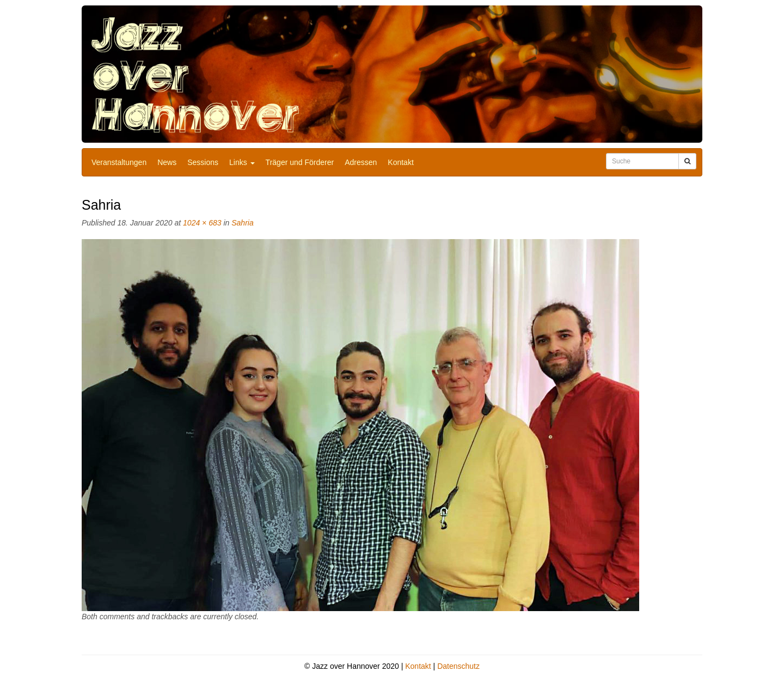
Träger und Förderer (300, 162)
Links (242, 162)
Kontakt (400, 162)
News (167, 162)
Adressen (361, 162)
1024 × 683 (202, 223)
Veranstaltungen (119, 162)
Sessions (203, 162)
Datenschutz (458, 666)
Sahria (242, 223)
